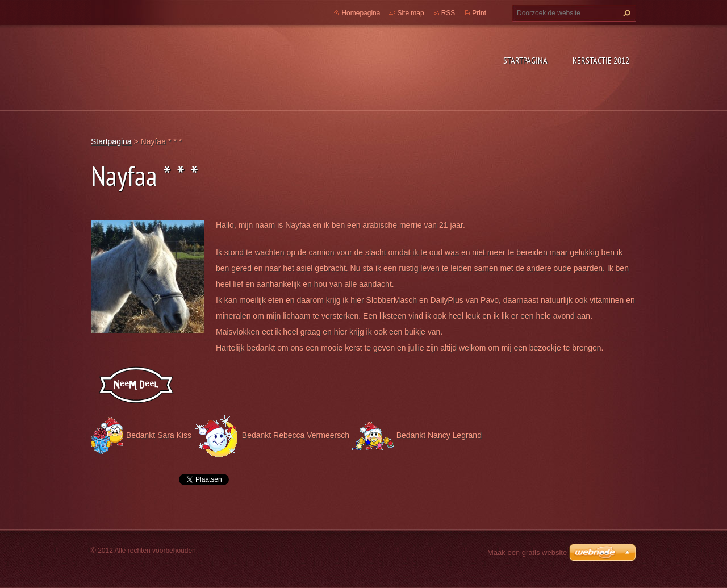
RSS (448, 13)
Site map (410, 13)
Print (479, 13)
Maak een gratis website (527, 552)
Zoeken (625, 13)
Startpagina (525, 60)
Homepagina (361, 13)
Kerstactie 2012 (601, 60)
